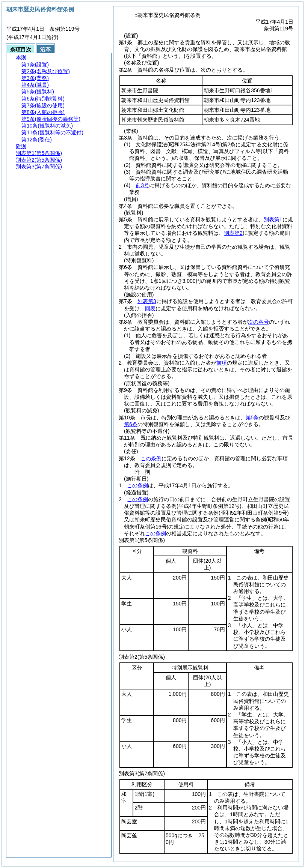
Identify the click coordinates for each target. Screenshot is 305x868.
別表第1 (273, 219)
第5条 (252, 417)
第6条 (131, 424)
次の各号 (258, 322)
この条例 (151, 458)
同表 (150, 308)
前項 (222, 363)
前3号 (142, 185)
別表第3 (147, 301)
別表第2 (233, 233)
